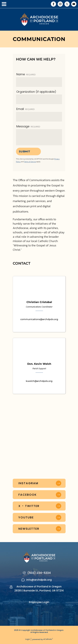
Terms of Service (30, 162)
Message (28, 126)
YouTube (74, 4)
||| (4, 4)
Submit (25, 151)
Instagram (60, 4)
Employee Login (39, 602)
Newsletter (29, 529)
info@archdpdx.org (39, 580)
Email (26, 109)
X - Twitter (29, 506)
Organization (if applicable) (36, 92)
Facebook (53, 4)
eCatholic (48, 639)
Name (26, 74)
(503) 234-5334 (39, 573)
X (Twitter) (67, 4)
